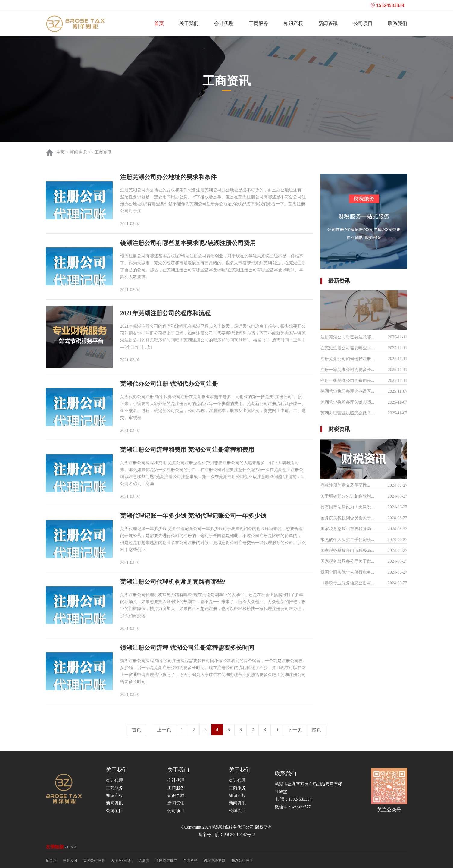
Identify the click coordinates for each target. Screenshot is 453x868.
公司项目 (363, 23)
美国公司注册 (94, 860)
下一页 (295, 730)
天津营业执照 (122, 860)
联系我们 (398, 23)
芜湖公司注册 (242, 860)
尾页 (317, 730)
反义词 (51, 860)
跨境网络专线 (214, 860)
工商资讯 (103, 152)
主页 (61, 152)
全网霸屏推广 (166, 860)
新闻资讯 (328, 23)
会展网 (144, 860)
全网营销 (190, 860)
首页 (159, 23)
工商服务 (258, 23)
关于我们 (189, 23)
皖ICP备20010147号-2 (235, 835)
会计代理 (224, 23)
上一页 (164, 730)
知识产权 (293, 23)
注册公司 (70, 860)
